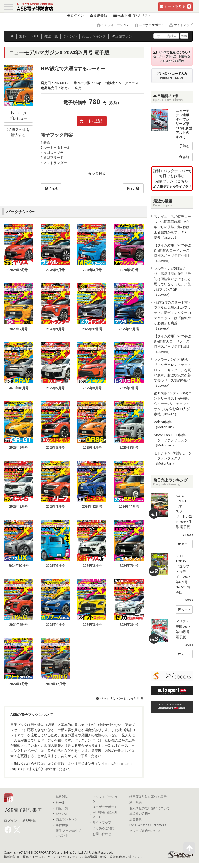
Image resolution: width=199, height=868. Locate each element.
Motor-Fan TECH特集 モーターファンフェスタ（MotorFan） (172, 440)
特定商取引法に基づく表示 (148, 797)
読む (184, 146)
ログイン (75, 15)
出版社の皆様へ (140, 814)
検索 (184, 36)
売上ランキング (67, 819)
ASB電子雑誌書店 (23, 810)
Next (54, 188)
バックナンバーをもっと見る (120, 698)
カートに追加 (92, 121)
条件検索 (62, 825)
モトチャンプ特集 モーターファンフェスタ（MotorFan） (173, 458)
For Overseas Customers (148, 825)
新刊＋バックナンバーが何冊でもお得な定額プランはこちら (173, 178)
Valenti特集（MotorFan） (165, 424)
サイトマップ (179, 25)
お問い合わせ (102, 834)
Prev (131, 188)
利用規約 (136, 803)
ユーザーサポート (147, 25)
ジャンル (70, 36)
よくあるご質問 (103, 828)
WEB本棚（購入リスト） (105, 815)
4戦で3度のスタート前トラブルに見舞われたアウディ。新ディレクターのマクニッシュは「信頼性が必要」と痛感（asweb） (173, 315)
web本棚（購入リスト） (134, 15)
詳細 (184, 157)
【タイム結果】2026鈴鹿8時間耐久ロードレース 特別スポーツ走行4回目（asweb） (173, 253)
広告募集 (136, 819)
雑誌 (51, 36)
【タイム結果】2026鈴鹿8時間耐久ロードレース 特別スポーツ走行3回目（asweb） (173, 344)
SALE (35, 36)
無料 (23, 36)
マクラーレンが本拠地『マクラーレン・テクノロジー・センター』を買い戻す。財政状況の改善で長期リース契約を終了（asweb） (172, 372)
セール (60, 803)
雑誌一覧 (62, 808)
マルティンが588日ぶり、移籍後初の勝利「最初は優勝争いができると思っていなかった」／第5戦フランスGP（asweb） (172, 281)
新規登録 (99, 15)
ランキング (94, 36)
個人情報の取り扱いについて (150, 808)
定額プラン (122, 36)
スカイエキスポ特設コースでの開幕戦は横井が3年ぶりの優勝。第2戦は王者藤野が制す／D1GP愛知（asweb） (172, 227)
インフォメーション (111, 25)
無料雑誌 (62, 797)
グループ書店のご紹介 (145, 831)
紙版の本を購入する (18, 132)
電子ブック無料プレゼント (68, 833)
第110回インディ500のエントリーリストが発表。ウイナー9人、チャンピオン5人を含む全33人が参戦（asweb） (173, 404)
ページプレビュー (18, 116)
